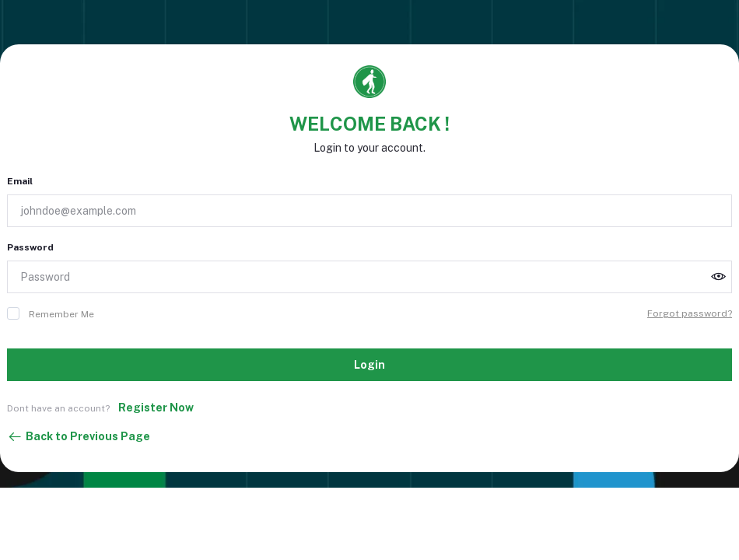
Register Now (156, 408)
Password (30, 247)
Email (20, 181)
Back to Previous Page (79, 437)
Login (369, 365)
